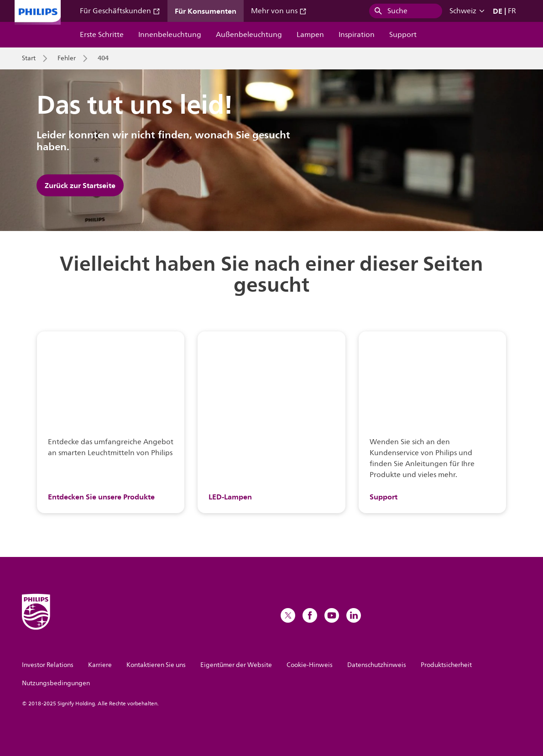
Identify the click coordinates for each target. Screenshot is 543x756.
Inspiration (357, 35)
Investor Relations (48, 665)
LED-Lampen (230, 497)
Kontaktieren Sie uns (156, 665)
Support (403, 35)
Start (29, 58)
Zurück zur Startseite (80, 185)
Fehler (67, 58)
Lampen (310, 35)
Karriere (100, 665)
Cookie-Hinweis (310, 665)
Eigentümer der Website (236, 665)
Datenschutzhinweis (377, 665)
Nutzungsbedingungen (56, 683)
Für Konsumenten (206, 11)
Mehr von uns (279, 11)
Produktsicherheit (446, 665)
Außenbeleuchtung (249, 35)
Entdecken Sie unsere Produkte (101, 497)
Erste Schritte (102, 35)
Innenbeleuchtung (170, 35)
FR (512, 11)
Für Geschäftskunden (120, 11)
